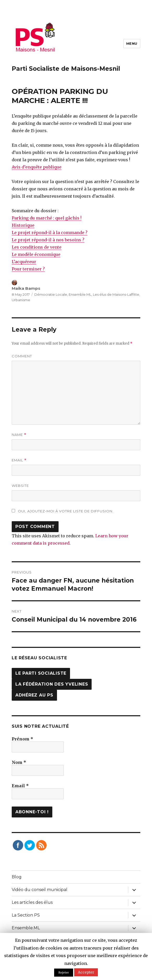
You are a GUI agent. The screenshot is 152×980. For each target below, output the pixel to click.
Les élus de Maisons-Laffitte (116, 294)
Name (19, 435)
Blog (17, 877)
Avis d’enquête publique (37, 167)
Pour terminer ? (28, 269)
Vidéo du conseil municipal (40, 890)
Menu (132, 43)
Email (19, 460)
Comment (22, 356)
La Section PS (26, 915)
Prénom (23, 739)
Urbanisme (21, 300)
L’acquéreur (24, 262)
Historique (23, 225)
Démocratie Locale (51, 294)
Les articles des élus (32, 902)
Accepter (86, 972)
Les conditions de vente (37, 247)
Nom (19, 762)
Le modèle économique (36, 254)
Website (20, 486)
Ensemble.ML (80, 294)
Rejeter (64, 972)
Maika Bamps (26, 288)
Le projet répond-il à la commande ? (50, 233)
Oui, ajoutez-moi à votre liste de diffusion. (63, 511)
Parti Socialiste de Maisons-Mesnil (66, 69)
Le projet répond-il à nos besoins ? (48, 240)
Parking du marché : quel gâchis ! (47, 218)
